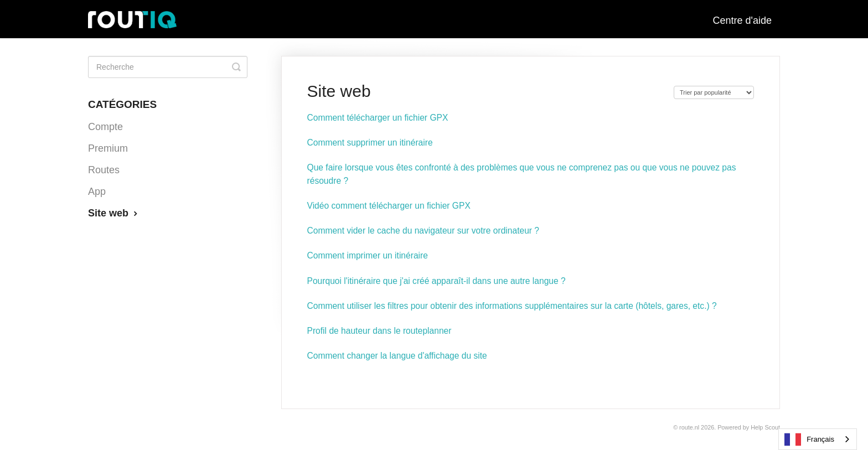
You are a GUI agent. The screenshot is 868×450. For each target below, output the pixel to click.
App (97, 192)
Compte (105, 127)
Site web (114, 213)
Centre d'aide (742, 20)
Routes (104, 170)
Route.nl (689, 427)
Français (809, 439)
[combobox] (818, 439)
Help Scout (765, 427)
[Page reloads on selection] (714, 92)
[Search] (168, 67)
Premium (108, 148)
